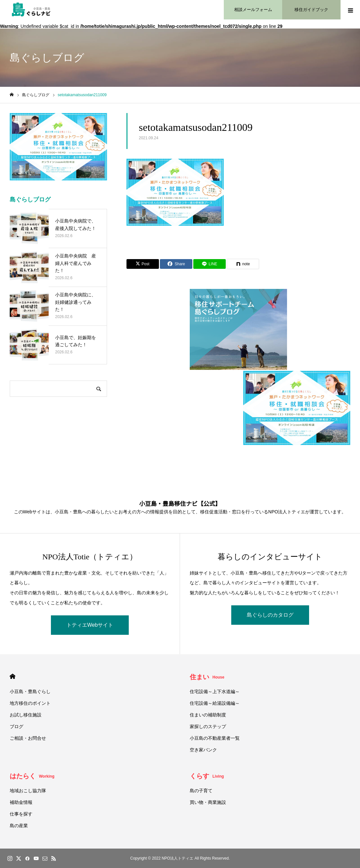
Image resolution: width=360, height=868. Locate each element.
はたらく (32, 776)
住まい (207, 677)
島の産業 (19, 826)
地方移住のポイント (30, 703)
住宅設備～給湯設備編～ (215, 703)
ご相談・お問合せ (28, 738)
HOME (12, 676)
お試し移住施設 (26, 715)
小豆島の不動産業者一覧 (215, 738)
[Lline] (210, 264)
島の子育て (201, 791)
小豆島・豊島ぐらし (30, 691)
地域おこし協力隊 (28, 791)
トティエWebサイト (90, 625)
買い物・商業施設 (208, 802)
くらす (207, 776)
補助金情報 (21, 802)
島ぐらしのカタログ (270, 615)
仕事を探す (21, 814)
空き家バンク (203, 750)
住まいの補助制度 (208, 715)
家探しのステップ (208, 726)
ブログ (17, 726)
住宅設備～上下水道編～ (215, 691)
